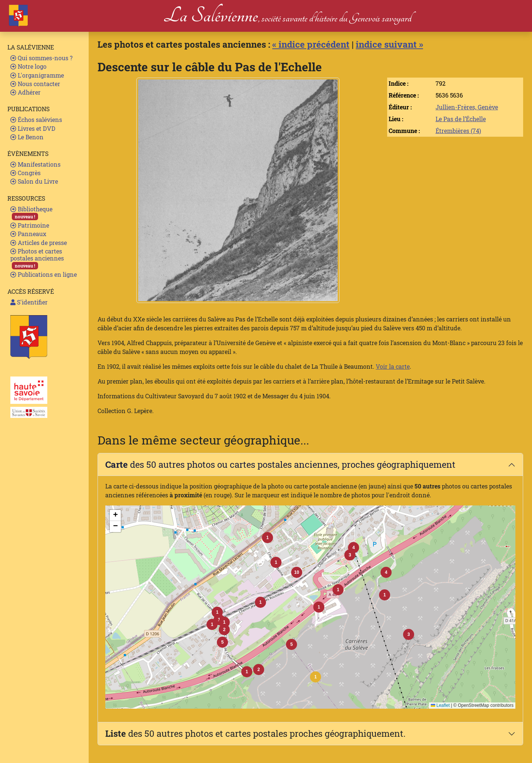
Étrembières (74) (458, 131)
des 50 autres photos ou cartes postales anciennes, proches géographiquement (280, 464)
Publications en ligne (44, 274)
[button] (316, 677)
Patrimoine (30, 225)
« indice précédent (311, 44)
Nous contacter (35, 84)
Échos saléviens (36, 120)
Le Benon (27, 137)
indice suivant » (389, 44)
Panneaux (28, 234)
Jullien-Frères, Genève (467, 107)
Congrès (25, 173)
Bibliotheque (31, 213)
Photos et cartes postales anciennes (37, 258)
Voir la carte (393, 366)
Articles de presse (39, 243)
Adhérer (25, 92)
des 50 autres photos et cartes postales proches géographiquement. (255, 733)
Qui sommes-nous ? (41, 58)
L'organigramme (37, 75)
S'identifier (29, 302)
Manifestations (35, 164)
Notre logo (28, 66)
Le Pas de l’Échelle (461, 119)
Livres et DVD (33, 128)
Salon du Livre (34, 181)
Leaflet (440, 705)
